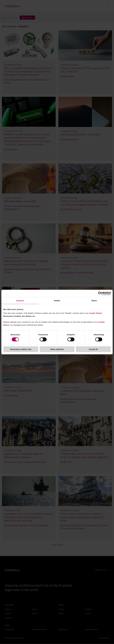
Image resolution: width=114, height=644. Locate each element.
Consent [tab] (20, 300)
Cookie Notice (96, 313)
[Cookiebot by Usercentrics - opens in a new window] (100, 293)
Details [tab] (57, 300)
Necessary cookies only (21, 349)
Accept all (93, 349)
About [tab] (94, 300)
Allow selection (57, 349)
